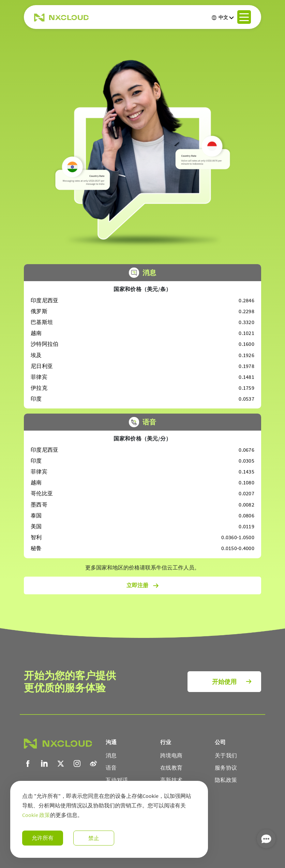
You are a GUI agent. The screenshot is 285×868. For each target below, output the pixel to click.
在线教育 (171, 768)
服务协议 (226, 768)
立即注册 (143, 585)
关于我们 (226, 755)
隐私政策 (226, 780)
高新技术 (171, 780)
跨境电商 (171, 755)
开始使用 (224, 682)
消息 (111, 755)
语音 (111, 768)
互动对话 (117, 780)
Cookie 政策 (36, 815)
